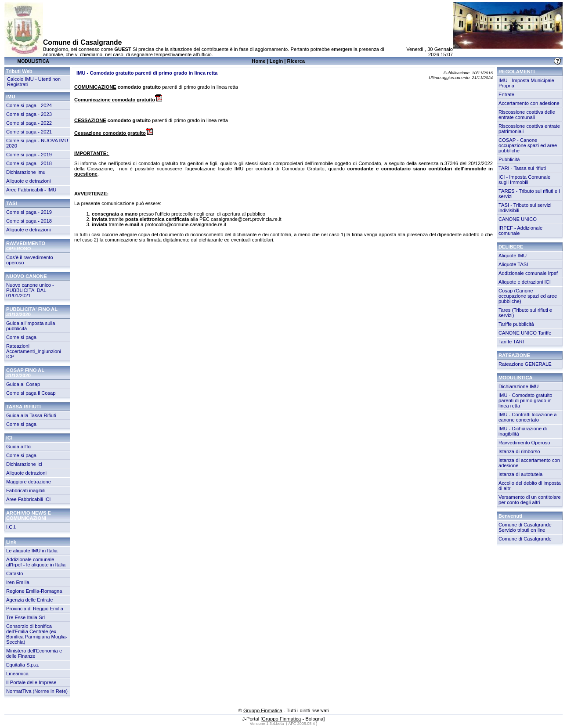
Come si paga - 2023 (29, 114)
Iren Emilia (18, 582)
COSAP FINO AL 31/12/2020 (25, 373)
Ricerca (296, 61)
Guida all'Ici (19, 447)
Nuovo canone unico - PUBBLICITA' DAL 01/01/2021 (30, 290)
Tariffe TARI (511, 342)
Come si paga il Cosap (31, 393)
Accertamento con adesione (529, 103)
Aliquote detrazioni (26, 473)
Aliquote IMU (513, 256)
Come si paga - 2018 (29, 163)
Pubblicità (509, 159)
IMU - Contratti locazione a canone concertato (527, 417)
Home (258, 61)
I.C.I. (11, 527)
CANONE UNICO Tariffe (525, 333)
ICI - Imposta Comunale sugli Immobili (524, 180)
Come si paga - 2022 (29, 123)
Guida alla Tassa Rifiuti (31, 415)
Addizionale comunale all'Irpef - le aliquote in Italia (36, 562)
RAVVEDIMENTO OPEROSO (26, 246)
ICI (9, 438)
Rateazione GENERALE (525, 364)
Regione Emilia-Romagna (34, 591)
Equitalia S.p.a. (23, 665)
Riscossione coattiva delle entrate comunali (527, 115)
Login (276, 61)
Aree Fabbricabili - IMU (31, 190)
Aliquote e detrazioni (28, 181)
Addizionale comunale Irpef (528, 273)
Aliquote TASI (513, 264)
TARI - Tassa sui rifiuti (522, 168)
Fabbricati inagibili (26, 490)
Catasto (15, 573)
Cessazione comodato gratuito (114, 133)
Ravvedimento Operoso (524, 443)
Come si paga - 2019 (29, 155)
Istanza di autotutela (520, 474)
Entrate (506, 94)
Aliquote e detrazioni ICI (525, 282)
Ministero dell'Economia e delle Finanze (34, 653)
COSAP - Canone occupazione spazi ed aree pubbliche (528, 145)
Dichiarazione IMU (518, 386)
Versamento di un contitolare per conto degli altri (530, 500)
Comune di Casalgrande (525, 539)
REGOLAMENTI (517, 72)
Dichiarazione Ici (24, 464)
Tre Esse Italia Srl (25, 617)
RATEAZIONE (514, 355)
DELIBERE (511, 247)
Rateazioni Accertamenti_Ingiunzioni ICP (34, 351)
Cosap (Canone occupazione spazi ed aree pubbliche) (528, 296)
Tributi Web (19, 71)
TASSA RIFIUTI (23, 407)
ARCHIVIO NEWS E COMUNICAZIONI (29, 515)
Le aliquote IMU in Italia (32, 551)
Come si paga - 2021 (29, 132)
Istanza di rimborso (519, 451)
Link (11, 542)
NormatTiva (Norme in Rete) (37, 691)
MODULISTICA (516, 378)
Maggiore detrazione (29, 482)
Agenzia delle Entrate (29, 600)
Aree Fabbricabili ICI (28, 499)
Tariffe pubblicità (516, 324)
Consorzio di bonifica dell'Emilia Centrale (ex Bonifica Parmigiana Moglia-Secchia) (37, 634)
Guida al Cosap (23, 384)
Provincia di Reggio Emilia (35, 609)
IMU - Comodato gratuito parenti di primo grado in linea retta (525, 400)
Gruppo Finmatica (263, 710)
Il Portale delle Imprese (31, 682)
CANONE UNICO (518, 219)
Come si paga (21, 337)
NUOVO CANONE (27, 276)
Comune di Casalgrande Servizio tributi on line (525, 527)
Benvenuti (510, 516)
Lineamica (17, 674)
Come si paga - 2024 (29, 105)
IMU (11, 97)
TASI (12, 203)
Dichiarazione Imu (26, 172)
